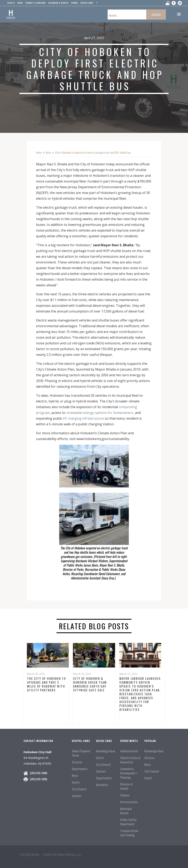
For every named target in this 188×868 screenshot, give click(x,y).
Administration (129, 751)
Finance (125, 795)
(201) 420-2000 (39, 773)
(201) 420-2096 (39, 779)
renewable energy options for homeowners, (100, 413)
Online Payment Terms (81, 753)
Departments (80, 769)
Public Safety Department (128, 822)
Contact (77, 796)
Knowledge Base (106, 751)
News (48, 152)
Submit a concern (36, 3)
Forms (75, 3)
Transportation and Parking (129, 833)
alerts (11, 3)
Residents (102, 785)
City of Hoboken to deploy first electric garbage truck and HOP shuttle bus (93, 152)
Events (76, 782)
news (20, 3)
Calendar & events (58, 3)
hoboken (30, 855)
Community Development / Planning (129, 773)
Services (77, 762)
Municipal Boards (126, 811)
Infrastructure (129, 802)
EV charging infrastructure (84, 418)
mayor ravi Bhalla (62, 855)
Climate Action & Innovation (130, 760)
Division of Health (127, 786)
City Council (79, 789)
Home (39, 152)
